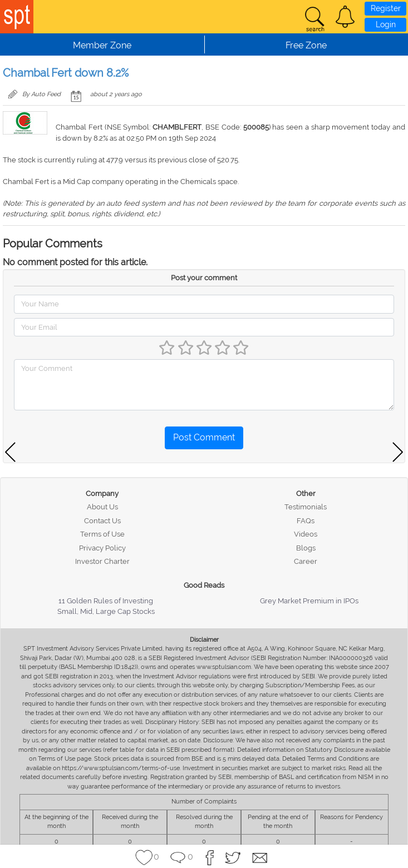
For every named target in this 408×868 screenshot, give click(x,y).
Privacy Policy (102, 548)
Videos (306, 534)
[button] (345, 17)
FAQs (306, 521)
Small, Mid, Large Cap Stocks (106, 611)
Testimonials (306, 507)
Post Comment (204, 437)
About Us (102, 507)
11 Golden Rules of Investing (106, 601)
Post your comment (204, 278)
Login (386, 24)
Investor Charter (102, 561)
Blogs (306, 548)
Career (306, 561)
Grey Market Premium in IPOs (309, 601)
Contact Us (102, 521)
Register (386, 8)
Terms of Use (102, 534)
